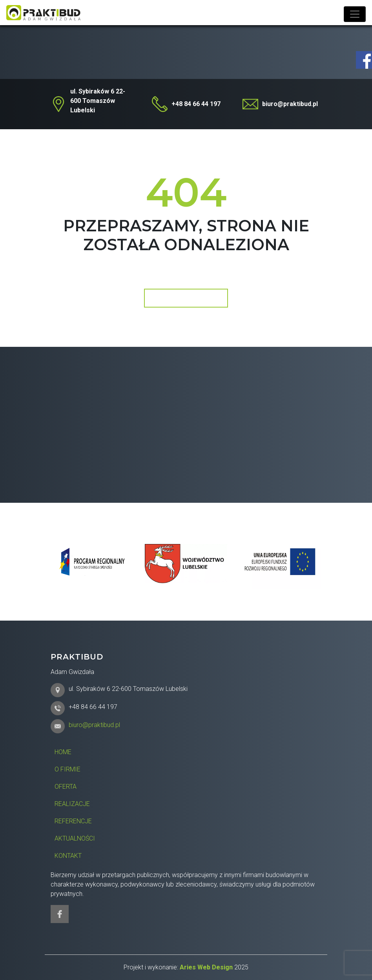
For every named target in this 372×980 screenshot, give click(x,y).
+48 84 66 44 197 (196, 104)
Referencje (73, 821)
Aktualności (75, 838)
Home (63, 752)
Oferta (66, 787)
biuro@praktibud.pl (290, 104)
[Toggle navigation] (355, 14)
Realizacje (72, 804)
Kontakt (68, 856)
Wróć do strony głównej (185, 298)
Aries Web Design (206, 967)
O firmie (67, 769)
